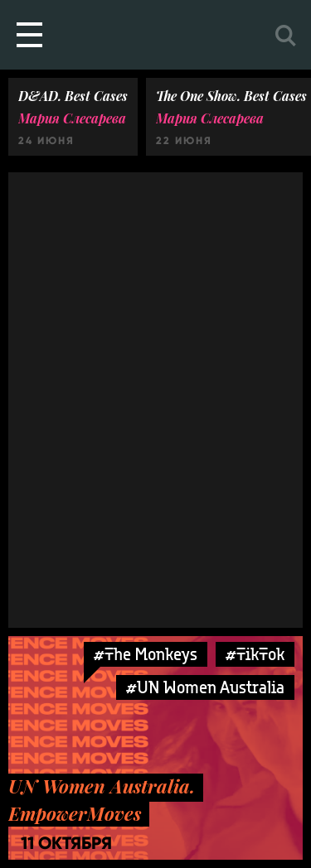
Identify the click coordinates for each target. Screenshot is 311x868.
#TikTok (255, 654)
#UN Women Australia (205, 687)
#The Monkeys (146, 654)
